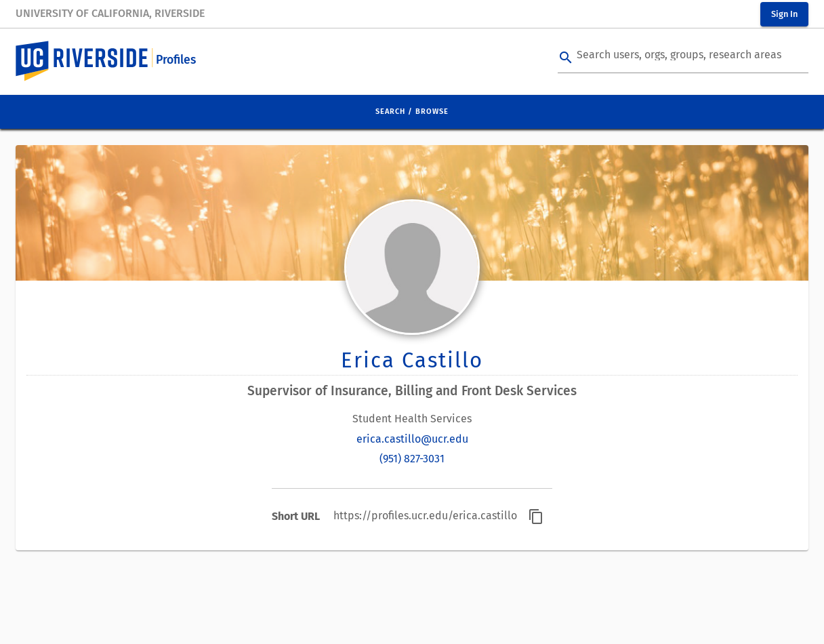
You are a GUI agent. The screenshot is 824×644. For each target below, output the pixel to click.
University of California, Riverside (110, 13)
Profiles (176, 60)
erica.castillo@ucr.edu (412, 439)
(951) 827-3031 (412, 459)
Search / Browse (412, 112)
